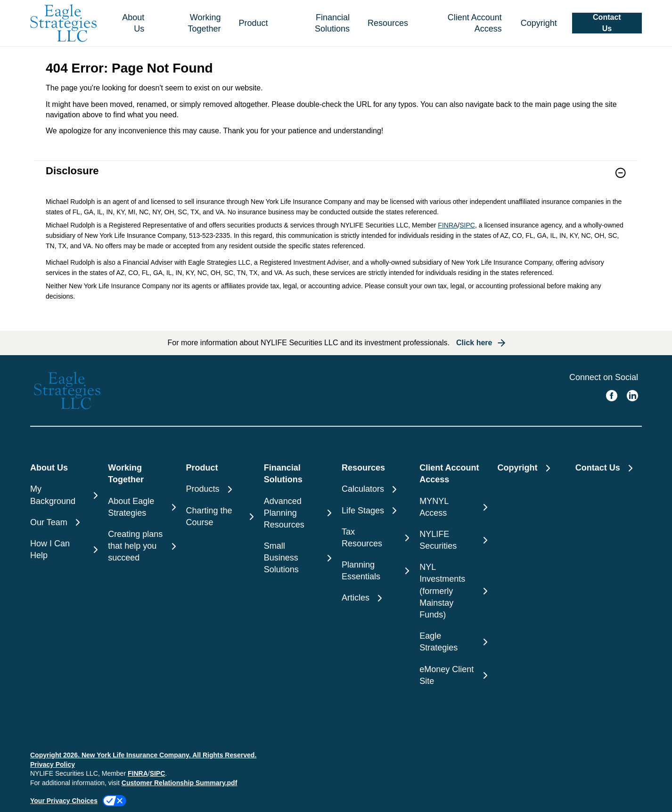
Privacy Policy (53, 764)
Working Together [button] (204, 23)
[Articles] (375, 598)
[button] (607, 23)
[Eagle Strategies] (453, 642)
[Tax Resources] (375, 538)
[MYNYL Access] (453, 507)
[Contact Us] (609, 468)
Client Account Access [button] (475, 23)
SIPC (467, 225)
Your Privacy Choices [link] (64, 801)
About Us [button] (133, 23)
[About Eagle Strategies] (141, 507)
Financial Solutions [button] (332, 23)
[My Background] (63, 495)
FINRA (448, 225)
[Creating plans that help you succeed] (141, 546)
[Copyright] (537, 23)
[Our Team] (63, 523)
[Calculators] (375, 489)
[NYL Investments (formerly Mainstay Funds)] (453, 591)
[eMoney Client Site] (453, 675)
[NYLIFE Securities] (453, 540)
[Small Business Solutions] (297, 558)
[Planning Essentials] (375, 571)
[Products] (219, 489)
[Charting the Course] (219, 517)
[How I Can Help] (63, 550)
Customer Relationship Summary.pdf (180, 783)
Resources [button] (388, 23)
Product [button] (254, 23)
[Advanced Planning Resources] (297, 513)
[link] (336, 179)
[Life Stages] (375, 511)
